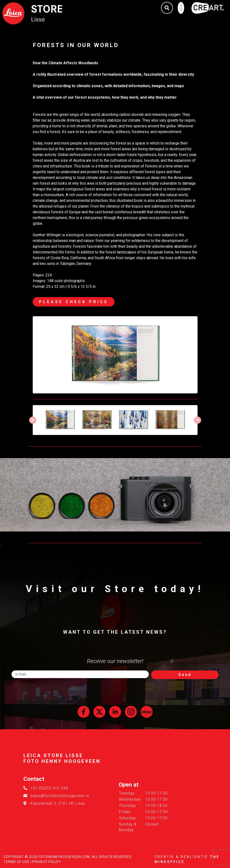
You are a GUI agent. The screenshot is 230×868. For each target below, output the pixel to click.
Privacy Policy (47, 862)
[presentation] (33, 420)
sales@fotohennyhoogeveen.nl (60, 796)
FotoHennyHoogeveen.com (64, 857)
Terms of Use (16, 862)
